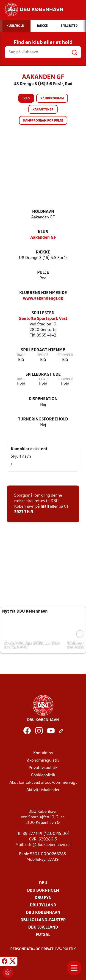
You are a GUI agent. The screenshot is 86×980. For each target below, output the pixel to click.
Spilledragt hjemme (43, 350)
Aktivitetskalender (43, 790)
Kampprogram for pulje (43, 121)
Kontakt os (43, 753)
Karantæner (43, 110)
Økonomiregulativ (43, 761)
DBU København (43, 913)
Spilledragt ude (43, 375)
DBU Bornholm (43, 891)
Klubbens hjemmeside (43, 293)
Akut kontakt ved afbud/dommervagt (43, 783)
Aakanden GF (43, 238)
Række (43, 252)
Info (26, 99)
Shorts (43, 355)
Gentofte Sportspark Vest (43, 319)
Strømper (65, 355)
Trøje (21, 355)
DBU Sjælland (43, 928)
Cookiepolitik (43, 775)
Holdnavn (43, 212)
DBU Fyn (43, 898)
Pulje (43, 273)
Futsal (43, 935)
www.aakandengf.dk (43, 299)
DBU (43, 883)
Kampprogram (52, 99)
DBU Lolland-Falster (43, 920)
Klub (43, 232)
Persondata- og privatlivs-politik (43, 949)
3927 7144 (24, 512)
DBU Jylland (43, 905)
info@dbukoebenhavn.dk (48, 845)
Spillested (43, 313)
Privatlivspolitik (43, 768)
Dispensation (43, 399)
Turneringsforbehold (43, 419)
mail (45, 507)
